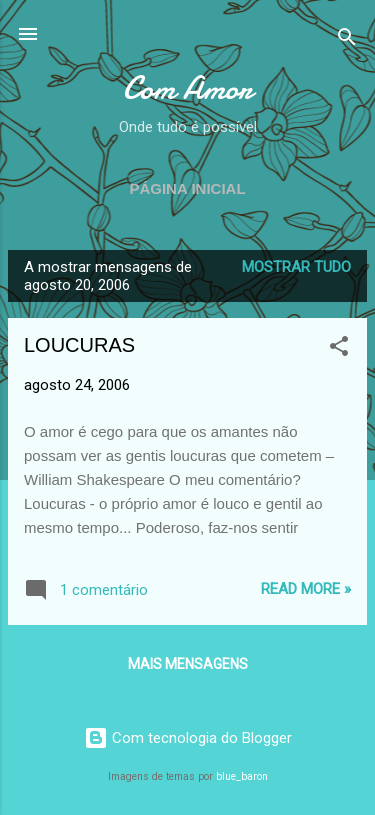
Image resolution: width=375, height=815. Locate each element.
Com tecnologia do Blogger (188, 738)
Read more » (306, 589)
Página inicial (187, 188)
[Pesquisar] (347, 40)
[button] (339, 349)
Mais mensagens (188, 664)
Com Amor (187, 88)
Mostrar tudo (296, 267)
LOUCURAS (79, 345)
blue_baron (242, 776)
